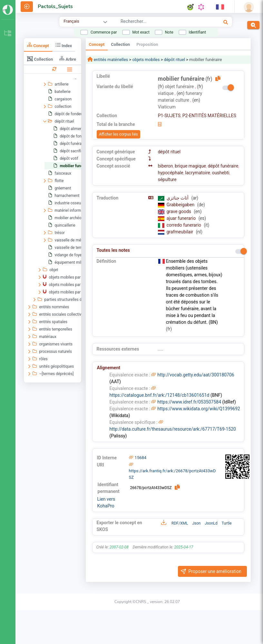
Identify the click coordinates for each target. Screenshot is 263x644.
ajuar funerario (182, 218)
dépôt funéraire (223, 166)
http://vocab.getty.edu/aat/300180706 (196, 375)
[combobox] (159, 22)
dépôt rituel (175, 60)
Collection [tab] (40, 59)
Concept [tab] (38, 45)
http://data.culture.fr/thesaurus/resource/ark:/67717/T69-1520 (173, 429)
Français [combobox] (71, 21)
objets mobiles (146, 60)
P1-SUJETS (169, 116)
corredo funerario (185, 225)
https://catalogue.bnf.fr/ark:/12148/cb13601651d (160, 395)
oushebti (221, 173)
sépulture (167, 179)
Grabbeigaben (181, 205)
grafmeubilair (180, 232)
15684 (141, 458)
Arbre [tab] (68, 59)
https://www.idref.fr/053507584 (189, 402)
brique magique (190, 166)
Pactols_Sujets (55, 6)
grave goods (180, 211)
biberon (166, 166)
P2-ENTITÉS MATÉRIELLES (209, 116)
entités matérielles (111, 60)
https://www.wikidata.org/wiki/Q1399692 (199, 409)
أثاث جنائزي (178, 198)
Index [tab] (64, 45)
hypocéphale (171, 173)
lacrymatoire (198, 173)
